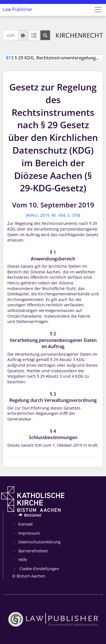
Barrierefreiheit (33, 551)
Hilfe (23, 560)
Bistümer (30, 515)
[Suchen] (45, 35)
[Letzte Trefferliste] (34, 35)
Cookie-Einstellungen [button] (39, 569)
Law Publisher (18, 9)
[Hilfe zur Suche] (23, 35)
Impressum (29, 533)
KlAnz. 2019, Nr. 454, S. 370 (53, 215)
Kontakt (26, 524)
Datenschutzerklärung (39, 542)
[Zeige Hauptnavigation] (98, 10)
